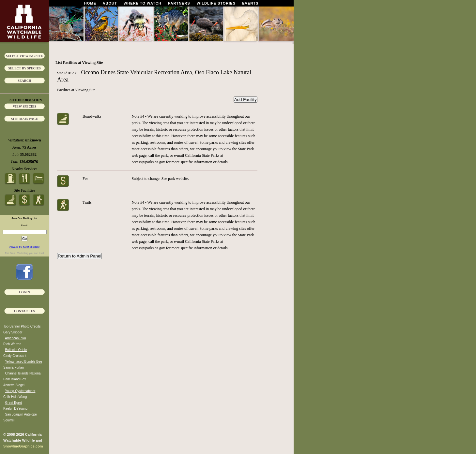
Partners (179, 3)
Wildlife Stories (216, 3)
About (110, 3)
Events (250, 3)
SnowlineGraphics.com (23, 446)
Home (90, 3)
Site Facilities (24, 190)
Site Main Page (25, 119)
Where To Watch (143, 3)
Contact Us (24, 311)
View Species (24, 106)
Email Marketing (19, 253)
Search (24, 81)
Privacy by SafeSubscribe (24, 247)
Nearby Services (25, 169)
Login (24, 292)
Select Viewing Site (24, 56)
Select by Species (24, 68)
